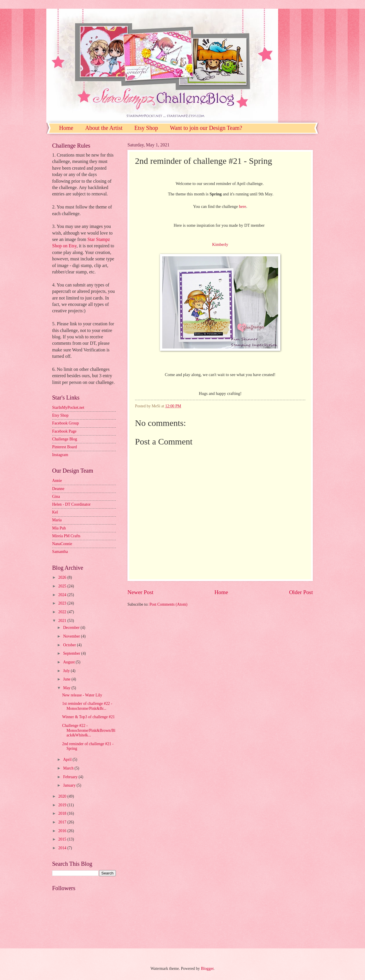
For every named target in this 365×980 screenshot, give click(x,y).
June (67, 679)
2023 (63, 603)
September (72, 653)
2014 (63, 848)
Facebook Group (65, 423)
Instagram (60, 455)
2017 (63, 822)
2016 (63, 831)
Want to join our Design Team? (206, 128)
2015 (63, 839)
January (70, 785)
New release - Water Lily (82, 695)
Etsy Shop (146, 128)
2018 (63, 813)
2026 (63, 577)
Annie (57, 481)
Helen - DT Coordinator (71, 504)
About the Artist (104, 128)
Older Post (301, 592)
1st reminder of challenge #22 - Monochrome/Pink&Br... (87, 706)
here (243, 206)
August (69, 662)
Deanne (58, 489)
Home (66, 128)
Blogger (207, 969)
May (67, 688)
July (67, 671)
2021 (63, 621)
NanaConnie (62, 544)
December (72, 628)
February (71, 777)
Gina (56, 497)
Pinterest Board (64, 447)
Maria (57, 520)
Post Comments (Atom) (168, 604)
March (69, 768)
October (70, 645)
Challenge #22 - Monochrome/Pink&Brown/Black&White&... (89, 730)
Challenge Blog (65, 439)
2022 (63, 612)
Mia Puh (59, 528)
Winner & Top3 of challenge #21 (88, 717)
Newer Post (140, 592)
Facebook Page (64, 431)
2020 (63, 796)
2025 (63, 586)
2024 (63, 595)
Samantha (60, 552)
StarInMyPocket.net (68, 408)
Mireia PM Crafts (66, 536)
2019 (63, 805)
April (68, 759)
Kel (55, 512)
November (72, 636)
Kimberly (220, 244)
